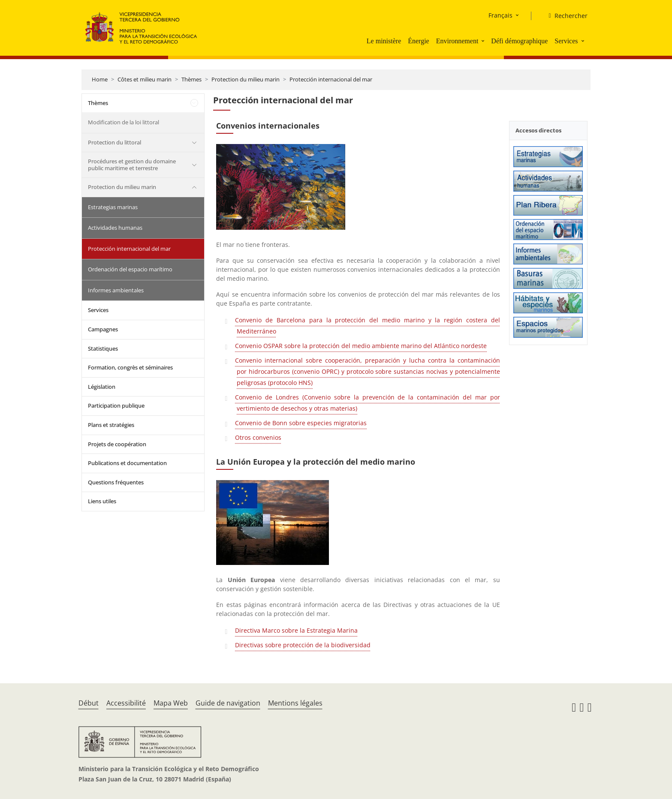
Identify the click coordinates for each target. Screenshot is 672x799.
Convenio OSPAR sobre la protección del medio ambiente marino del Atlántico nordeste (361, 346)
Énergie (418, 41)
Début (89, 703)
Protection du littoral (115, 142)
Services (566, 41)
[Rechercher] (564, 16)
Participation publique (116, 406)
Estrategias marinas (113, 207)
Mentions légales (295, 703)
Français (500, 15)
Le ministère (384, 41)
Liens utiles (102, 501)
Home (100, 79)
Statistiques (103, 348)
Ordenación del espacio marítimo (130, 269)
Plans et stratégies (111, 425)
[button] (484, 41)
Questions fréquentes (116, 482)
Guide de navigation (228, 703)
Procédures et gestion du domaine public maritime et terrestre (132, 165)
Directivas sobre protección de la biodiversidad (303, 645)
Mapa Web (171, 703)
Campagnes (103, 329)
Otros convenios (258, 437)
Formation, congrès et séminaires (130, 367)
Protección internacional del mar (331, 79)
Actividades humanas (115, 228)
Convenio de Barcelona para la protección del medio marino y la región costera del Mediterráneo (367, 326)
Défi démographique (519, 41)
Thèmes (191, 79)
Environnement (457, 41)
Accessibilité (126, 703)
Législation (102, 387)
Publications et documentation (127, 463)
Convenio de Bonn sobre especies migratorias (301, 423)
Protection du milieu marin (246, 79)
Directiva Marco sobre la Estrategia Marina (296, 630)
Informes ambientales (116, 290)
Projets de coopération (117, 444)
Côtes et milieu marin (145, 79)
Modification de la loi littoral (124, 122)
